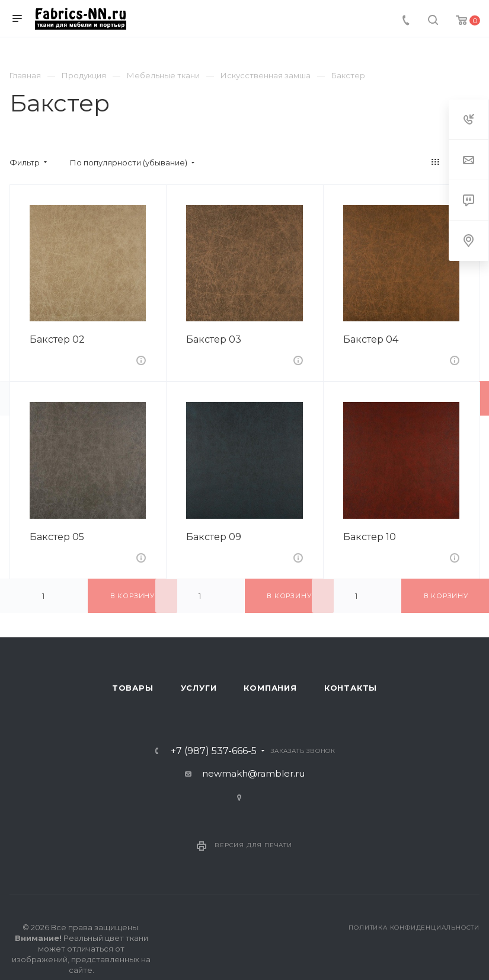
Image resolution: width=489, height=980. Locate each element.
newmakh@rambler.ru (253, 773)
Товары (133, 688)
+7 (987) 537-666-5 (214, 751)
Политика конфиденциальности (414, 928)
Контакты (351, 688)
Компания (270, 688)
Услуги (199, 688)
